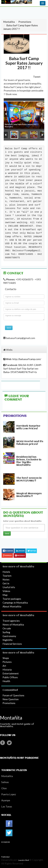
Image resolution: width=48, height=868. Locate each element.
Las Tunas (7, 806)
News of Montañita (13, 625)
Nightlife (8, 640)
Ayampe (6, 800)
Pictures (7, 662)
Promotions (15, 416)
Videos (6, 591)
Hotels (6, 572)
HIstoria (7, 670)
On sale (7, 628)
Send (9, 328)
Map (5, 595)
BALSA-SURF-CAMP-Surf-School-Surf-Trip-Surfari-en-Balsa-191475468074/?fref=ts (23, 368)
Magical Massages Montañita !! (29, 495)
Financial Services (12, 644)
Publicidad (5, 857)
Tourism (7, 576)
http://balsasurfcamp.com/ (27, 359)
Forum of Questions (13, 695)
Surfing (6, 632)
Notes (6, 580)
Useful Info (9, 587)
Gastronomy (9, 636)
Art (4, 666)
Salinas (5, 782)
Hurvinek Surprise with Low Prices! (28, 427)
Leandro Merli (24, 860)
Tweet (37, 77)
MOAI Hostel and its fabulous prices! (30, 443)
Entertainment (11, 673)
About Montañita (12, 606)
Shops (6, 658)
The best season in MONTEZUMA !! (29, 479)
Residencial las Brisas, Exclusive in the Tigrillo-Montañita (29, 461)
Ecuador (6, 842)
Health (6, 681)
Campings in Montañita (15, 603)
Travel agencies (11, 621)
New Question (11, 699)
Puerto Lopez (9, 794)
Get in (6, 583)
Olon (4, 788)
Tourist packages (12, 599)
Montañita (27, 567)
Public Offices (10, 677)
